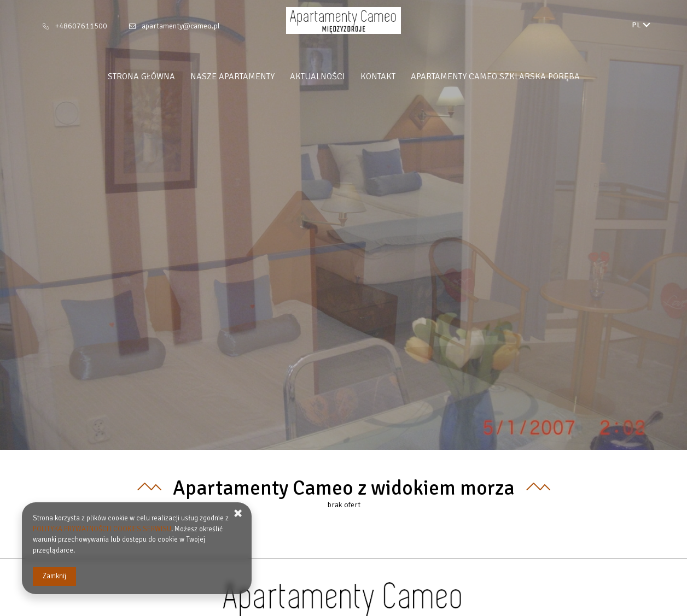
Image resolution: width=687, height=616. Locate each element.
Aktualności (318, 77)
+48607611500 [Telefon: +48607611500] (81, 26)
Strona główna (141, 77)
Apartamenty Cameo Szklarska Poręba (495, 77)
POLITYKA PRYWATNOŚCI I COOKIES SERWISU (102, 529)
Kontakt (378, 77)
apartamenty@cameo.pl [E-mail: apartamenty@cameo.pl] (181, 26)
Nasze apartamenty (232, 77)
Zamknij (54, 576)
